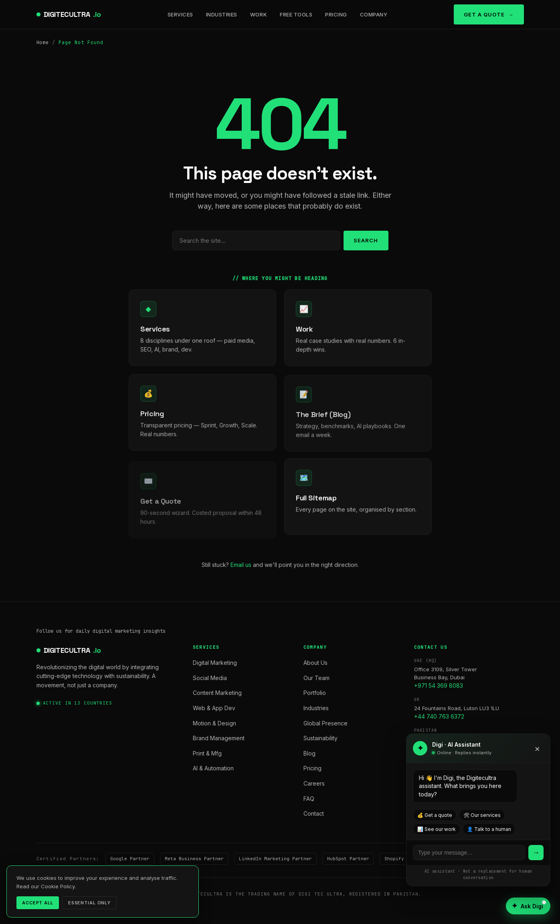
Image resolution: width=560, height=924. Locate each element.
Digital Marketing (215, 663)
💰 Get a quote (435, 815)
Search (366, 240)
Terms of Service (115, 908)
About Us (315, 663)
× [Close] (537, 748)
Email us (241, 565)
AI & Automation (213, 768)
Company (374, 14)
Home (43, 43)
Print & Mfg (207, 753)
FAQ (309, 799)
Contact (314, 813)
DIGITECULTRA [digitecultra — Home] (73, 15)
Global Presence (325, 723)
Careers (314, 783)
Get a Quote (484, 14)
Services (180, 14)
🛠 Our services (482, 815)
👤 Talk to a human (489, 829)
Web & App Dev (214, 708)
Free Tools (296, 14)
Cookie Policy (171, 908)
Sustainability (320, 738)
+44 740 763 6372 (439, 716)
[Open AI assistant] (528, 906)
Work (259, 14)
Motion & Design (214, 723)
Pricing (336, 14)
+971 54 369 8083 (439, 685)
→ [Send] (536, 852)
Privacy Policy (59, 908)
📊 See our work (437, 829)
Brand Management (219, 738)
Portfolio (315, 693)
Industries (222, 14)
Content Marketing (217, 693)
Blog (309, 753)
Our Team (316, 678)
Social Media (210, 678)
